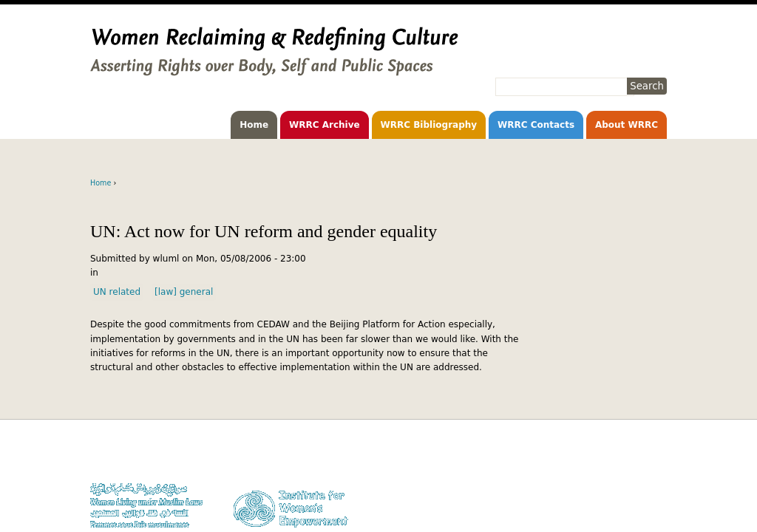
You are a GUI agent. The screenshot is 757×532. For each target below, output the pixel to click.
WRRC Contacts (536, 125)
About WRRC (627, 125)
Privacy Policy (639, 485)
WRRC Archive (325, 125)
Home (254, 125)
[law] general (184, 292)
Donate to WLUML (631, 457)
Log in (655, 514)
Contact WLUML (635, 499)
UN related (117, 292)
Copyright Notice (633, 471)
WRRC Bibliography (429, 125)
